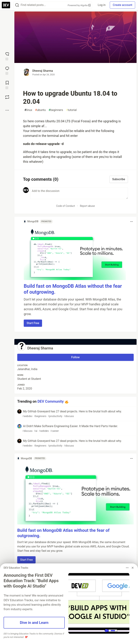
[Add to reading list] (7, 85)
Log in (102, 5)
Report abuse (87, 206)
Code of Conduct (65, 206)
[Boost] (7, 97)
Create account (122, 5)
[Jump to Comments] (7, 70)
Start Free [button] (33, 323)
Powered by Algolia (79, 5)
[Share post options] (7, 110)
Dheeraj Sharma (43, 71)
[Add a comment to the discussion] (79, 193)
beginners (56, 110)
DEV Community (51, 401)
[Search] (17, 5)
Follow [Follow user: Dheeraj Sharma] (76, 357)
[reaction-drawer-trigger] (7, 56)
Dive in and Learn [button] (34, 623)
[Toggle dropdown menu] (132, 222)
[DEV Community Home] (6, 5)
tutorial (71, 110)
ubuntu (40, 110)
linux (28, 110)
